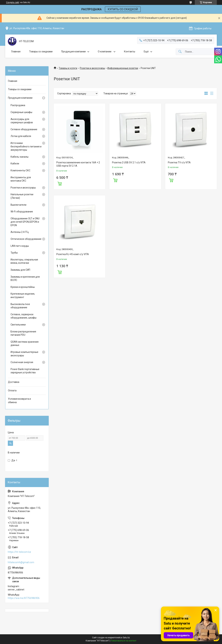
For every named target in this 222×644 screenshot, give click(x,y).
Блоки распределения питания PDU (23, 333)
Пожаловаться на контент (123, 641)
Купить (60, 183)
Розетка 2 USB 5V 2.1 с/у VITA (129, 162)
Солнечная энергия (22, 362)
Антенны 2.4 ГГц (20, 232)
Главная (16, 51)
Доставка (14, 382)
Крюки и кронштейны (23, 287)
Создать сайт (13, 2)
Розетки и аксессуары (92, 68)
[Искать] (180, 52)
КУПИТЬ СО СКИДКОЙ (123, 9)
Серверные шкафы (21, 112)
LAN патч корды (20, 246)
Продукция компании (73, 51)
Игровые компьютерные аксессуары (24, 354)
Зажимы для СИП (20, 270)
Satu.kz (126, 638)
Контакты (130, 51)
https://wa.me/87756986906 (24, 598)
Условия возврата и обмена (19, 401)
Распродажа (18, 105)
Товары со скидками (41, 51)
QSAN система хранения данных (25, 344)
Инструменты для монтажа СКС (21, 179)
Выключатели (18, 205)
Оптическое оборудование (26, 239)
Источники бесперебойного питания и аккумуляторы (26, 146)
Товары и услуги (68, 68)
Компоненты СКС (20, 170)
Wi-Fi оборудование (22, 212)
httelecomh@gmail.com (21, 562)
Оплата (12, 390)
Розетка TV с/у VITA (179, 162)
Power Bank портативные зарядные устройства (25, 371)
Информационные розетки (123, 68)
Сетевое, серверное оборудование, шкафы (24, 316)
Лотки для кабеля (21, 136)
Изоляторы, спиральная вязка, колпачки (24, 261)
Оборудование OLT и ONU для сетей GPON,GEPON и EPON (25, 222)
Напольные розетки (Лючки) (22, 196)
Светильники (18, 325)
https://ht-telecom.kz (19, 552)
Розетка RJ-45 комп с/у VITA (73, 254)
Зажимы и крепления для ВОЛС (25, 278)
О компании (105, 51)
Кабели (15, 164)
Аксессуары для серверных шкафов (22, 121)
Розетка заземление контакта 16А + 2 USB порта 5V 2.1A (78, 164)
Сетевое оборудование (24, 129)
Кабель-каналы (20, 157)
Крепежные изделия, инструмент (23, 295)
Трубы (14, 253)
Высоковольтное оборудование (20, 306)
